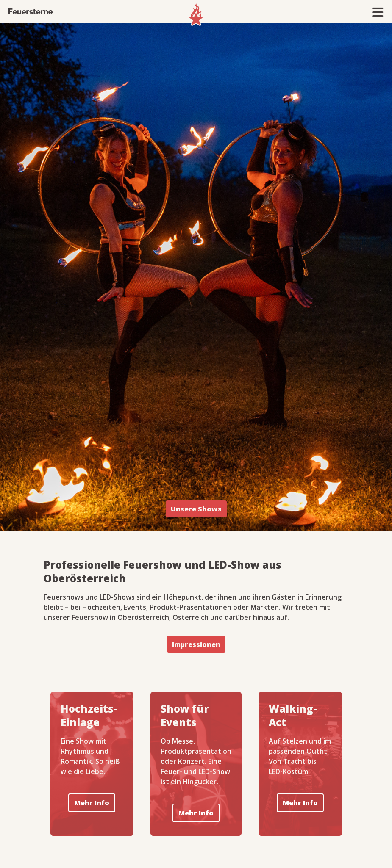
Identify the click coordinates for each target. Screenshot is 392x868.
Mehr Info (92, 803)
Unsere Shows (196, 509)
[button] (378, 12)
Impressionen (196, 644)
